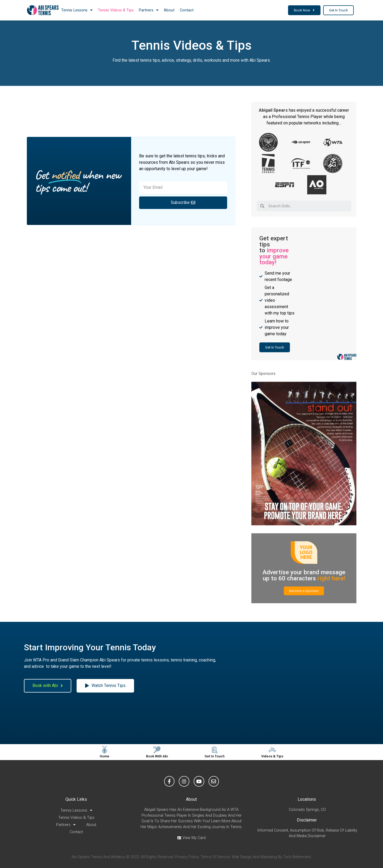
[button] (304, 10)
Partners (149, 10)
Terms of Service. (216, 857)
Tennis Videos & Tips (116, 10)
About (169, 10)
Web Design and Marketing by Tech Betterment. (272, 857)
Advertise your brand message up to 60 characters (304, 575)
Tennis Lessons (77, 10)
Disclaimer (307, 820)
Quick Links (76, 799)
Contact (187, 10)
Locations (307, 799)
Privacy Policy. (187, 857)
